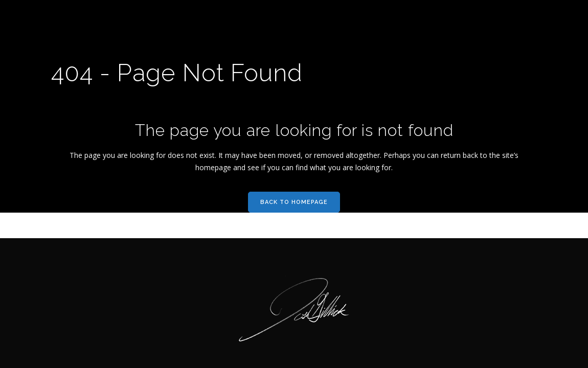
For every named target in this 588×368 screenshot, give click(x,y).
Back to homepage (294, 202)
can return (444, 155)
